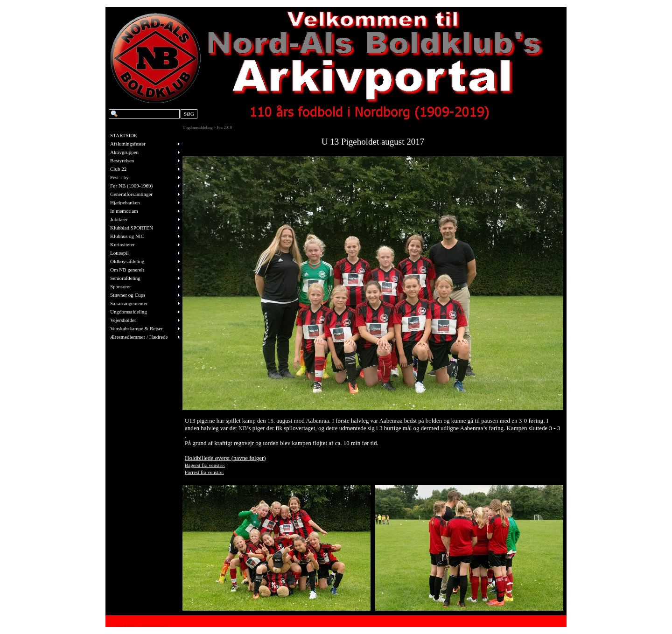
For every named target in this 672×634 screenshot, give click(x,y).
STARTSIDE (124, 135)
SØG (189, 114)
